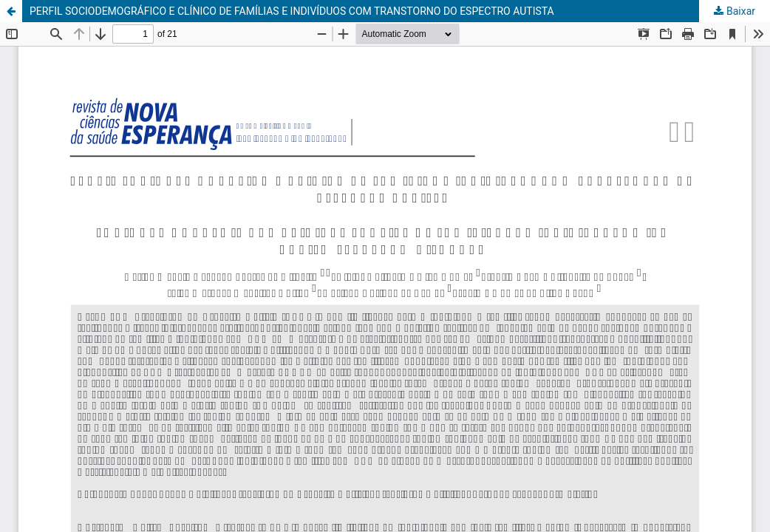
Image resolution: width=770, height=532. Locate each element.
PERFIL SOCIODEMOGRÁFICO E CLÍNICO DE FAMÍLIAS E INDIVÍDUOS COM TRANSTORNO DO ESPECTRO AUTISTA (292, 11)
